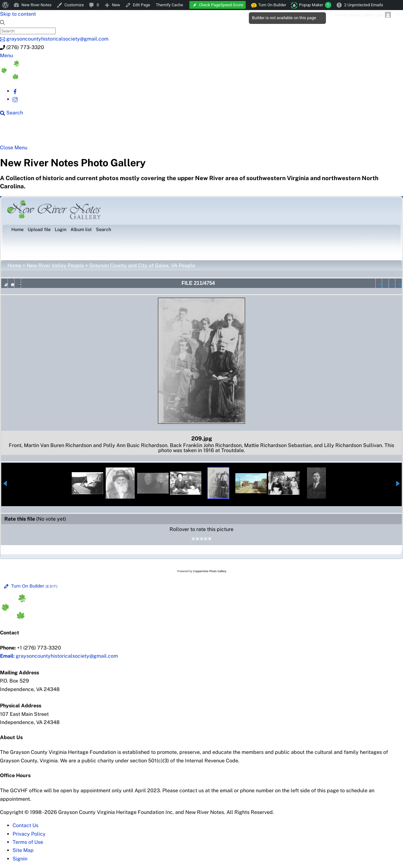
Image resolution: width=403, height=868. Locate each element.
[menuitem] (6, 5)
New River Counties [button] (81, 133)
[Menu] (6, 55)
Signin (20, 859)
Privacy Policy (29, 834)
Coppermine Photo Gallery (210, 571)
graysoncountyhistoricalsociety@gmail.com (59, 656)
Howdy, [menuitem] (363, 15)
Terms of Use (28, 842)
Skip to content (18, 14)
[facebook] (15, 91)
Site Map (23, 850)
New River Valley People (55, 265)
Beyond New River (142, 133)
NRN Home (28, 133)
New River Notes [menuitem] (36, 5)
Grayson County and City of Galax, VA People (142, 265)
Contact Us (25, 825)
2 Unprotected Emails (364, 5)
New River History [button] (202, 133)
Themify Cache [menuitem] (169, 5)
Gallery (244, 133)
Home (14, 265)
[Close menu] (14, 148)
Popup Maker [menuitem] (315, 5)
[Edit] (52, 586)
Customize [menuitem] (74, 5)
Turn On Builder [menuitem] (269, 5)
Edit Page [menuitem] (142, 5)
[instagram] (15, 99)
